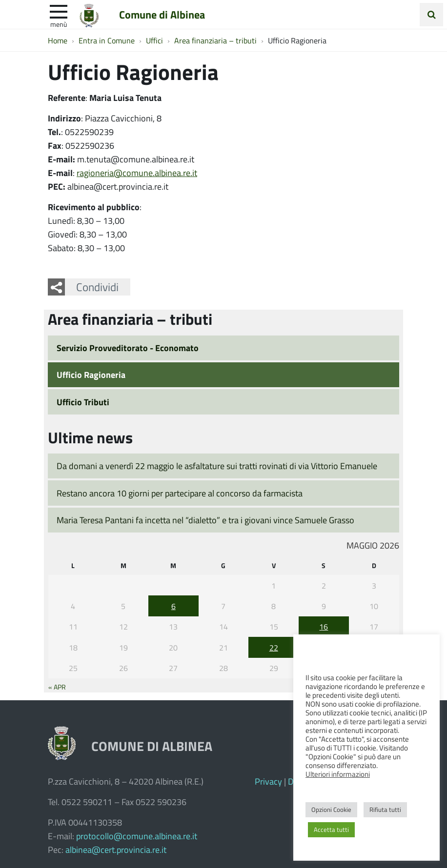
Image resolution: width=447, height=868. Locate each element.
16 (324, 626)
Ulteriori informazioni (338, 774)
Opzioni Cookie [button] (331, 809)
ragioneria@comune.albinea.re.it (137, 173)
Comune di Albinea (162, 14)
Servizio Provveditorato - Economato (128, 348)
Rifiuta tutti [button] (385, 809)
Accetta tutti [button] (331, 829)
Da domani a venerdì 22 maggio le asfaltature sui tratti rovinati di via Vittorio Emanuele (217, 466)
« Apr (57, 687)
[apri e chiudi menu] (59, 11)
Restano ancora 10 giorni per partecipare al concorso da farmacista (180, 493)
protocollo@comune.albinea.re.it (137, 836)
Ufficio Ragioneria (91, 375)
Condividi (97, 287)
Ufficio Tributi (83, 402)
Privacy (268, 781)
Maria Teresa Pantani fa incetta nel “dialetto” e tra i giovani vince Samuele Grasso (205, 520)
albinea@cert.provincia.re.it (116, 849)
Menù (59, 24)
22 (274, 647)
